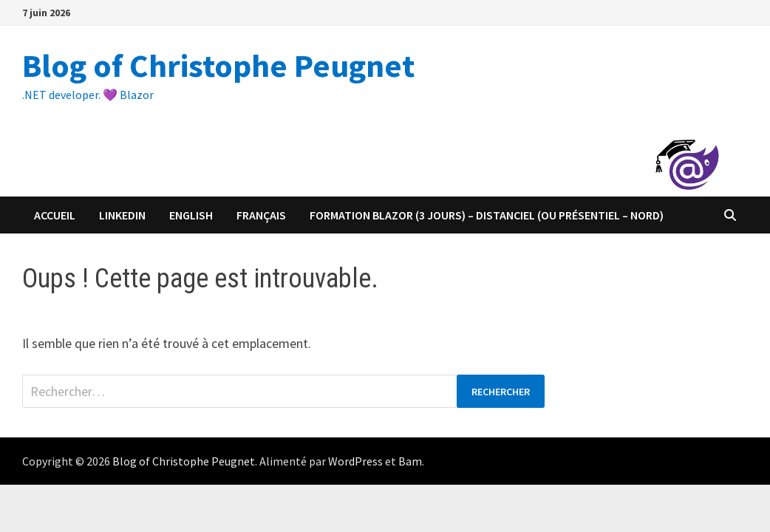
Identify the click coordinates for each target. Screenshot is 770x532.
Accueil (55, 215)
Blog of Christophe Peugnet (218, 65)
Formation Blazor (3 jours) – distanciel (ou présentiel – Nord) (487, 215)
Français (261, 215)
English (191, 215)
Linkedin (122, 215)
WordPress (355, 461)
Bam (410, 461)
